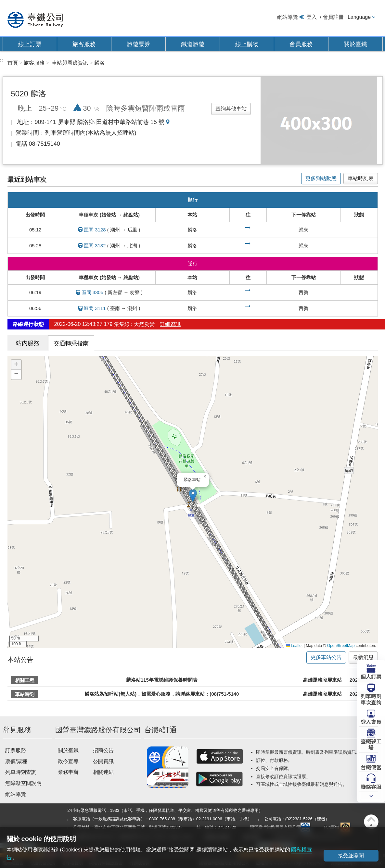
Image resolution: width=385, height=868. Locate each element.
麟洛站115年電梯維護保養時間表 (162, 680)
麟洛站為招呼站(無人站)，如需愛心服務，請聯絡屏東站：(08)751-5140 (162, 694)
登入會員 (371, 721)
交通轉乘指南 (71, 343)
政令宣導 (68, 761)
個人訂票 (371, 676)
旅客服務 (84, 44)
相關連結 (103, 772)
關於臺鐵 (355, 44)
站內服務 (28, 343)
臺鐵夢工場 (371, 744)
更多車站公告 (326, 657)
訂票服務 (16, 750)
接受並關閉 (351, 856)
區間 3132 (95, 246)
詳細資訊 (170, 324)
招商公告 (103, 750)
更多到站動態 (321, 178)
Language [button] (359, 17)
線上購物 (247, 44)
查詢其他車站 (231, 109)
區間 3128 (95, 230)
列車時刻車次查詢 (371, 699)
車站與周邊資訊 (70, 63)
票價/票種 (16, 761)
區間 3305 (93, 292)
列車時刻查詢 (21, 772)
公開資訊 (103, 761)
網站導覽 (288, 17)
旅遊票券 (138, 44)
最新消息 (363, 657)
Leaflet (294, 646)
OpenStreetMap (341, 646)
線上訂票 (30, 44)
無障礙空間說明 (23, 783)
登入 (312, 17)
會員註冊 (333, 17)
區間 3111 (95, 308)
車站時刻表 (361, 178)
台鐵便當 (371, 767)
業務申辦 (68, 772)
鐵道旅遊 (193, 44)
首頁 (13, 63)
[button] (193, 496)
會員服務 (301, 44)
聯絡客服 (371, 786)
